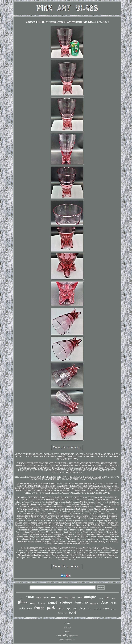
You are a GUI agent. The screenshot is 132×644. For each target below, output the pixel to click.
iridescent (41, 603)
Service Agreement (67, 639)
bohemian (62, 613)
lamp (61, 608)
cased (73, 598)
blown (106, 609)
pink (51, 607)
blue (80, 597)
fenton (39, 608)
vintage (66, 602)
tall (108, 597)
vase (30, 596)
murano (81, 602)
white (22, 608)
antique (90, 597)
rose (54, 597)
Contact (67, 631)
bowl (73, 612)
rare (39, 597)
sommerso (98, 609)
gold (30, 608)
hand (114, 603)
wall (75, 608)
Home (67, 623)
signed (53, 603)
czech (113, 598)
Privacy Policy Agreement (67, 635)
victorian (101, 598)
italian (32, 603)
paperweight (63, 598)
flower (46, 598)
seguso (22, 598)
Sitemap (67, 627)
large (83, 608)
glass (23, 602)
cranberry (94, 603)
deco (104, 602)
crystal (113, 609)
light (69, 609)
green (90, 609)
